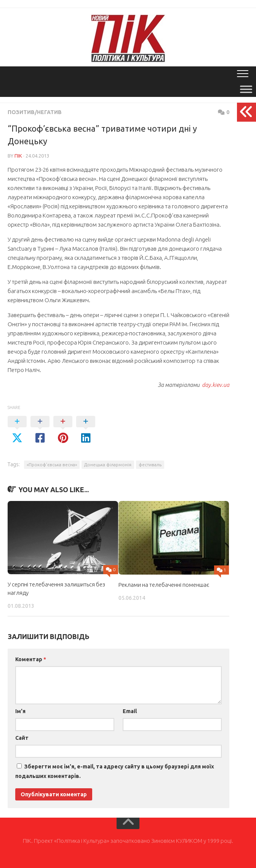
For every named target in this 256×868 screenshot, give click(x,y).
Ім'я (20, 711)
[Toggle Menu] (246, 89)
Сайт (22, 738)
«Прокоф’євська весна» (52, 465)
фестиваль (150, 465)
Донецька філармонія (108, 465)
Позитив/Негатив (35, 112)
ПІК (18, 156)
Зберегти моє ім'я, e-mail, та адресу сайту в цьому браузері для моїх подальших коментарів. (115, 771)
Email (130, 711)
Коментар (31, 659)
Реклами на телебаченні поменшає (164, 585)
